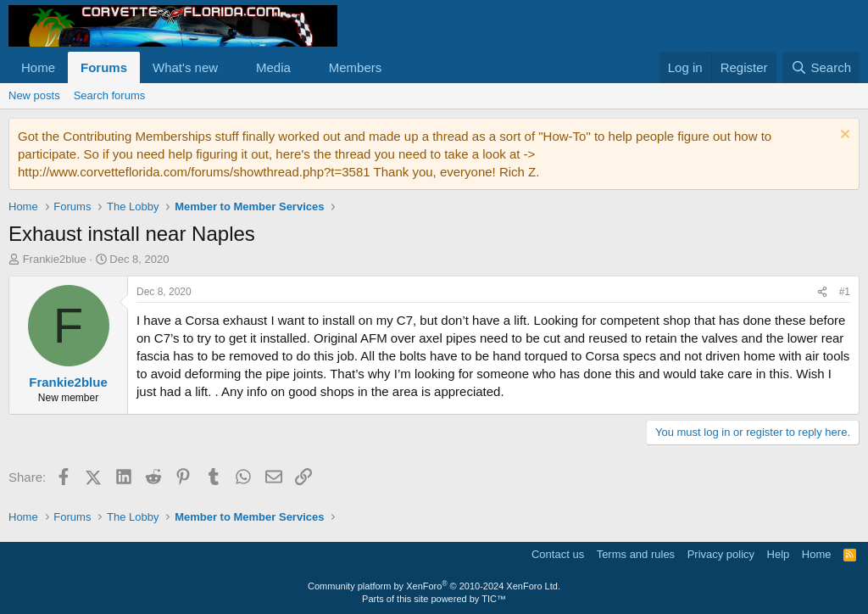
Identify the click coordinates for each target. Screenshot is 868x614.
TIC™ (494, 599)
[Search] (821, 67)
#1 (845, 292)
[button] (231, 67)
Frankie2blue (55, 259)
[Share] (822, 292)
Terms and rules (636, 554)
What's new (185, 67)
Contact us (558, 554)
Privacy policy (721, 554)
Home (38, 67)
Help (779, 554)
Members (356, 67)
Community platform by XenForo (434, 586)
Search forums (110, 95)
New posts (34, 95)
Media (273, 67)
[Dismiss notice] (843, 136)
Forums (104, 67)
